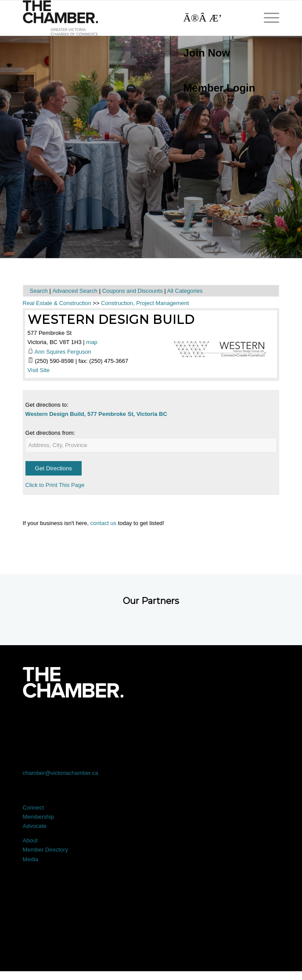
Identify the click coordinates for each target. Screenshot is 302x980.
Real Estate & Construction (57, 303)
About (30, 840)
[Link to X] (100, 722)
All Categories (185, 291)
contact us (103, 523)
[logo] (126, 18)
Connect (33, 808)
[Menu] (267, 18)
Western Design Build (111, 320)
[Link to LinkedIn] (151, 722)
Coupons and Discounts (133, 291)
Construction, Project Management (145, 303)
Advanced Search (75, 291)
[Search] (215, 18)
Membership (39, 817)
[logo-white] (73, 682)
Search (39, 291)
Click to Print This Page (55, 485)
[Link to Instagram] (202, 722)
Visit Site (39, 370)
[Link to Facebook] (49, 722)
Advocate (35, 826)
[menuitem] (215, 53)
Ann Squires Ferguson (63, 352)
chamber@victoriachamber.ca (61, 773)
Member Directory (45, 850)
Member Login (219, 88)
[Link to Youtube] (253, 722)
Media (31, 859)
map (92, 342)
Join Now (207, 53)
